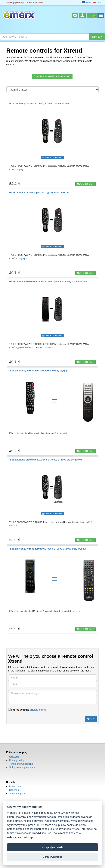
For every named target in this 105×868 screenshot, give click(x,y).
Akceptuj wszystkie (52, 847)
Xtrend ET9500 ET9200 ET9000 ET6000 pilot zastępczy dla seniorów (48, 282)
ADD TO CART (85, 184)
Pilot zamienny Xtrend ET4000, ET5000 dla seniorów (39, 103)
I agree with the (27, 710)
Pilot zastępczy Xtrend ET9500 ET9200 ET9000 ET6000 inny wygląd (47, 549)
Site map (14, 790)
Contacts (14, 757)
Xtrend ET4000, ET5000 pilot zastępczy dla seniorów (39, 192)
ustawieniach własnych (21, 837)
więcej (21, 169)
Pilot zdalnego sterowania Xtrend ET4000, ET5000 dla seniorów (45, 460)
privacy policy (38, 710)
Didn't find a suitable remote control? (52, 76)
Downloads (15, 786)
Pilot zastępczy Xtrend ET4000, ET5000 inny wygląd (39, 371)
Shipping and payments (22, 767)
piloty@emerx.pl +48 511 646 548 (25, 3)
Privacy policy (17, 760)
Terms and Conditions (21, 764)
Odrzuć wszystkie (52, 857)
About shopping (18, 794)
